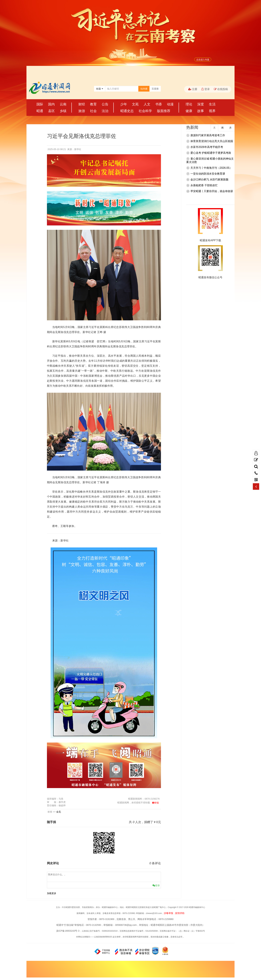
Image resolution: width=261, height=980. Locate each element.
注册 (193, 89)
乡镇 (63, 111)
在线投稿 (221, 89)
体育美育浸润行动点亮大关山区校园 (212, 141)
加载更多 (52, 893)
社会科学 (145, 111)
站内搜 (144, 89)
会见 (59, 812)
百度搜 (155, 89)
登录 (206, 89)
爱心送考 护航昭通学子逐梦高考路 (211, 153)
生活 (212, 104)
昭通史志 (127, 111)
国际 (40, 104)
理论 (189, 104)
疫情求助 (180, 913)
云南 (63, 104)
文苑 (135, 104)
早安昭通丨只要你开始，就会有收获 (212, 191)
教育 (93, 104)
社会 (93, 111)
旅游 (82, 111)
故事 (201, 111)
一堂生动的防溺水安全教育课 (208, 174)
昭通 (40, 111)
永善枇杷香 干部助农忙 (204, 185)
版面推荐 (164, 111)
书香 (159, 104)
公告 (105, 104)
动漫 (170, 104)
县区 (51, 111)
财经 (82, 104)
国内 (51, 104)
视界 (212, 111)
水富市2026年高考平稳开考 (207, 147)
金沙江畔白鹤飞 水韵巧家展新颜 (209, 180)
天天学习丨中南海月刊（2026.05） (211, 168)
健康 (189, 111)
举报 (156, 803)
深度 (201, 104)
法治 (105, 111)
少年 (124, 104)
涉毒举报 (168, 913)
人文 (147, 104)
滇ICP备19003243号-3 (68, 931)
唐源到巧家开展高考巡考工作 (208, 135)
